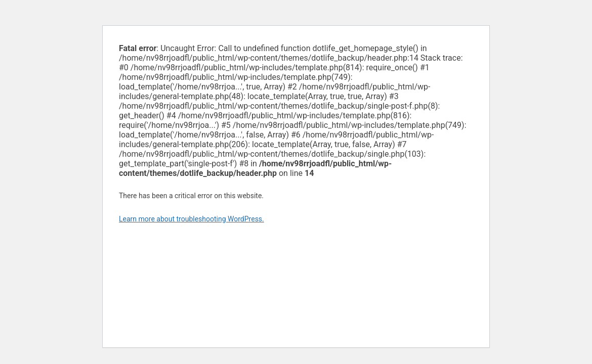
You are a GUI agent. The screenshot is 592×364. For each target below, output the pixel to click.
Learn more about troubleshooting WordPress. (192, 219)
